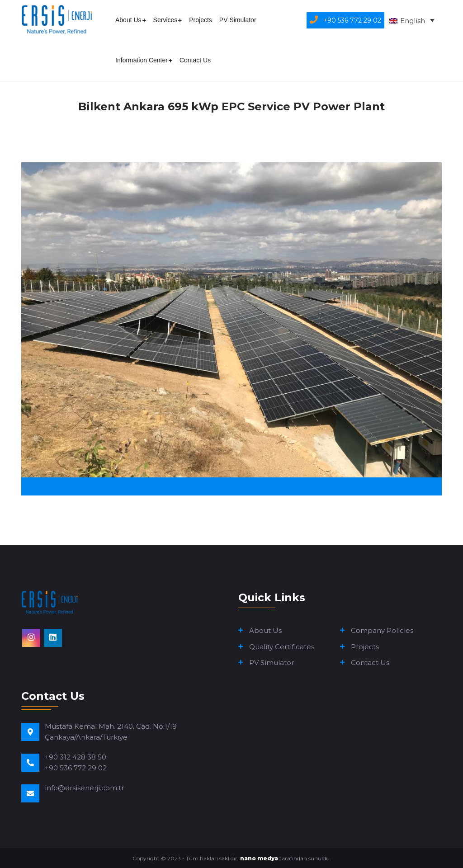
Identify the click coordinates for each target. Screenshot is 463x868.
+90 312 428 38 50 (76, 757)
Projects (201, 20)
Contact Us (195, 60)
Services (165, 20)
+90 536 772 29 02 (76, 768)
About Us (128, 20)
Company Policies (382, 630)
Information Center (142, 60)
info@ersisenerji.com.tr (84, 788)
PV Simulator (238, 20)
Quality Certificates (282, 647)
